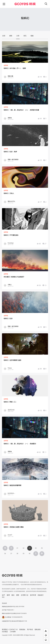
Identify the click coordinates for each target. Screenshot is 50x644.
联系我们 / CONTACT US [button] (10, 629)
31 (17, 548)
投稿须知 (22, 629)
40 (30, 553)
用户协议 (30, 629)
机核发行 (41, 595)
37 (11, 553)
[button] (46, 631)
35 (42, 548)
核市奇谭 (33, 595)
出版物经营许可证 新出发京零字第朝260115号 (14, 621)
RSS (3, 597)
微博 (8, 595)
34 (36, 548)
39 (23, 553)
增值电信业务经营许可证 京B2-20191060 (13, 606)
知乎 (3, 595)
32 (23, 548)
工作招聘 (13, 632)
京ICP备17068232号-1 (8, 610)
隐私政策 (38, 629)
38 (17, 553)
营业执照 (4, 603)
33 (30, 548)
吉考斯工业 (25, 595)
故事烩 (6, 65)
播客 (18, 595)
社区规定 (5, 632)
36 (5, 553)
